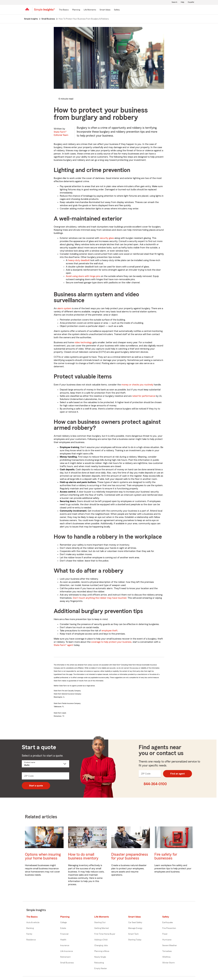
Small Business (67, 963)
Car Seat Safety (135, 923)
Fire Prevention (169, 928)
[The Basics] (64, 10)
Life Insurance (67, 951)
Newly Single (100, 957)
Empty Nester (101, 969)
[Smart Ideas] (105, 10)
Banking (30, 928)
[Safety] (117, 10)
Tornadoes (167, 951)
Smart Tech (133, 934)
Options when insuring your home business (43, 856)
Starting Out (100, 923)
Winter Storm (168, 963)
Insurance (65, 946)
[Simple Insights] (44, 11)
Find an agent (178, 774)
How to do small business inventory (83, 856)
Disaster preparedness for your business (130, 856)
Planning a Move (102, 951)
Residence (31, 940)
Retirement (65, 957)
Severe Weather (170, 946)
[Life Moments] (90, 10)
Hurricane (167, 940)
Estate (63, 928)
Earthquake (168, 923)
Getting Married (102, 928)
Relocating (99, 963)
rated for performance (144, 396)
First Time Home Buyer (105, 934)
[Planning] (76, 10)
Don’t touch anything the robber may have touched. (100, 598)
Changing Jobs (101, 946)
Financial (64, 934)
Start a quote (36, 786)
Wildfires (166, 957)
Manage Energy (135, 928)
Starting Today (135, 940)
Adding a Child (101, 940)
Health (63, 940)
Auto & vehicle (33, 923)
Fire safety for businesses (166, 856)
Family (29, 934)
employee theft (110, 631)
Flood (165, 934)
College (64, 923)
